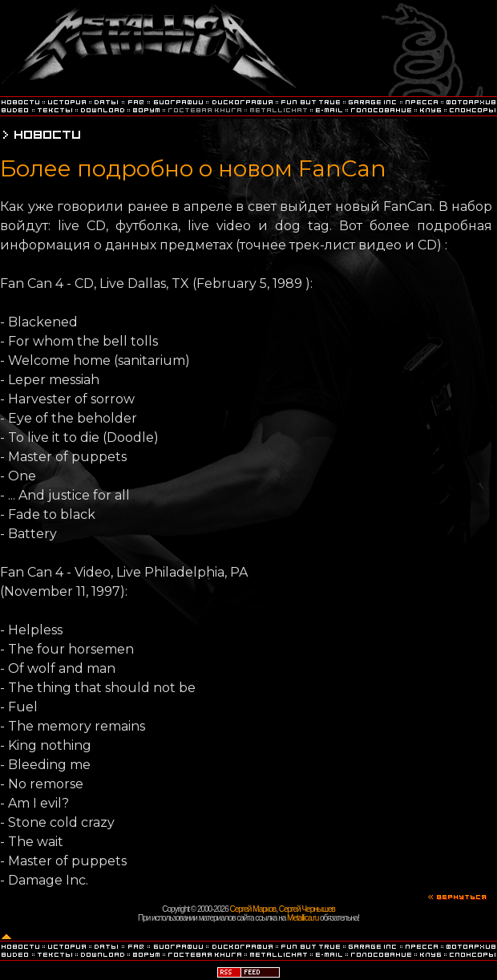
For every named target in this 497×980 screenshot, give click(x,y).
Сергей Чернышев (307, 909)
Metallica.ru (303, 918)
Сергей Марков (253, 909)
